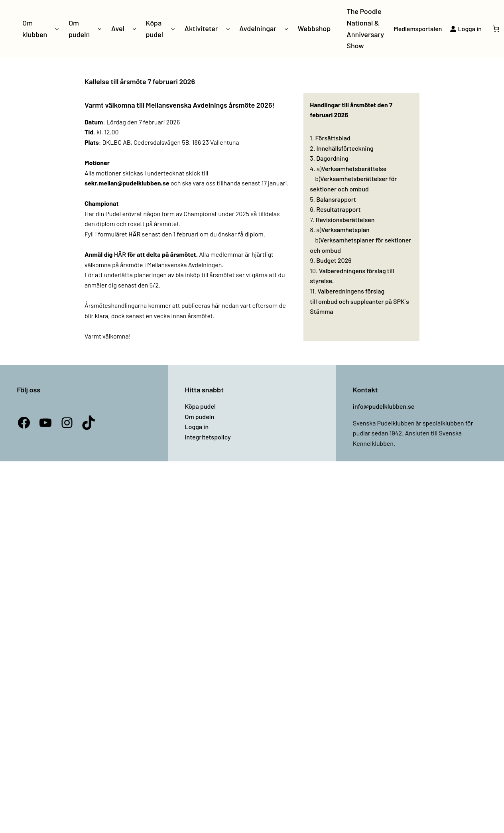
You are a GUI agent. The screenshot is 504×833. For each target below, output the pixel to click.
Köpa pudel (200, 406)
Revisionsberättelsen (345, 220)
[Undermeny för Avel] (134, 29)
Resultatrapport (338, 209)
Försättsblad (333, 138)
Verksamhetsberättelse (354, 168)
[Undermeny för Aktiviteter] (228, 29)
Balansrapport (336, 199)
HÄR (134, 234)
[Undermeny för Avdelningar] (286, 29)
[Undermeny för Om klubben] (57, 29)
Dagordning (332, 158)
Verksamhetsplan (346, 229)
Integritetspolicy (208, 437)
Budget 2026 (334, 260)
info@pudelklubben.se (384, 406)
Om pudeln (199, 416)
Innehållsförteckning (345, 148)
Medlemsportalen (418, 29)
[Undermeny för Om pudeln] (100, 29)
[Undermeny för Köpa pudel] (173, 29)
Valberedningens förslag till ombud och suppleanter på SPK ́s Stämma (359, 301)
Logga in (197, 426)
